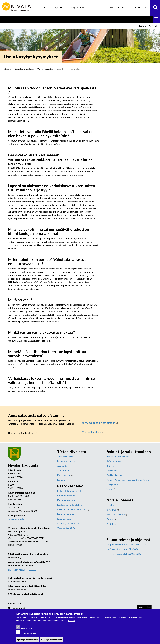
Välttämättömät (27, 630)
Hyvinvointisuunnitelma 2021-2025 (124, 553)
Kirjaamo (111, 465)
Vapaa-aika (104, 19)
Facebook (113, 504)
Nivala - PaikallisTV (117, 514)
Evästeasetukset (144, 609)
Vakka (111, 488)
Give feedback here (93, 432)
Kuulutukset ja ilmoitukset (70, 504)
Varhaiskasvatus (45, 68)
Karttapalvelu (65, 475)
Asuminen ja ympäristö (28, 19)
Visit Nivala (141, 8)
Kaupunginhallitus (66, 495)
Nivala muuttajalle (66, 461)
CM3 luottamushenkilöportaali (74, 509)
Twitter (112, 519)
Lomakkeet (104, 8)
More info (72, 623)
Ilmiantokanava (115, 461)
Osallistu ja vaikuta (115, 475)
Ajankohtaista (82, 8)
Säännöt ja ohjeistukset (68, 523)
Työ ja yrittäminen (122, 19)
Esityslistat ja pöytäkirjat (69, 490)
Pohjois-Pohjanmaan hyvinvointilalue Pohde (128, 479)
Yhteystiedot (115, 8)
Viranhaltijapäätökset (68, 528)
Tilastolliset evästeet (29, 636)
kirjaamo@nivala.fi (17, 518)
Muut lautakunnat (66, 514)
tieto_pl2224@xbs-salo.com (22, 570)
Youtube (112, 523)
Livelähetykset (52, 8)
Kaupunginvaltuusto (67, 500)
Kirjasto (61, 479)
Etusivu (10, 19)
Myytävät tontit (68, 8)
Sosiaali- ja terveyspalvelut (81, 19)
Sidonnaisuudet (65, 518)
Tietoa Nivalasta (65, 456)
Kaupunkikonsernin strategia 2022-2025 (126, 544)
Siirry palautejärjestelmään (100, 422)
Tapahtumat (94, 8)
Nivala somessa (128, 8)
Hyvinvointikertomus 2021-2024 (122, 549)
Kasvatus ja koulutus (53, 19)
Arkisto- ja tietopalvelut (118, 456)
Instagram (113, 509)
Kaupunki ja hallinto (144, 19)
